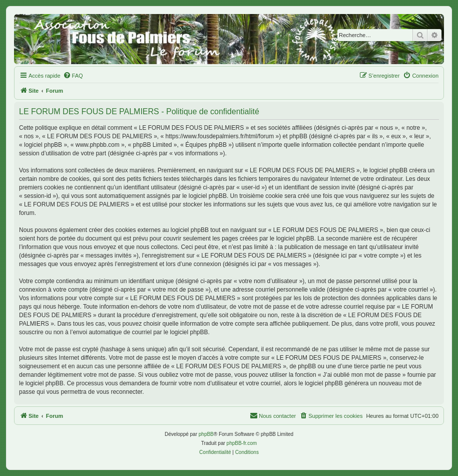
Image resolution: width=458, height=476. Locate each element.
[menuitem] (73, 76)
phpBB (206, 434)
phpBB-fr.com (242, 443)
